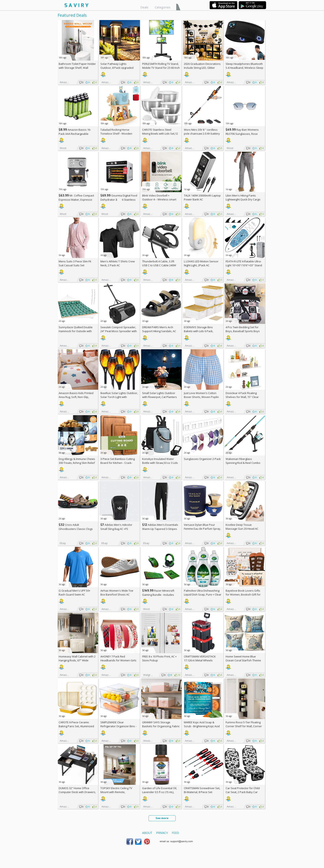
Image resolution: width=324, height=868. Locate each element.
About (147, 833)
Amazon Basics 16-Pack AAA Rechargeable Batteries (75, 134)
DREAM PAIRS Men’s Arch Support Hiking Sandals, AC (159, 329)
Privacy (162, 833)
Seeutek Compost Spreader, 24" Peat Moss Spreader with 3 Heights (119, 331)
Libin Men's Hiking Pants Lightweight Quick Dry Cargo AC (243, 199)
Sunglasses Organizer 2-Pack (202, 459)
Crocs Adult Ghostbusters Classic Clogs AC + (76, 529)
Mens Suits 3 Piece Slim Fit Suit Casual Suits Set (75, 263)
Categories (163, 7)
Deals (144, 7)
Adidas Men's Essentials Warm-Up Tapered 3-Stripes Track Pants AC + (160, 529)
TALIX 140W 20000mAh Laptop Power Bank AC (202, 197)
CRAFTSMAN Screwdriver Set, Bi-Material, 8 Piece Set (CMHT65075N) (202, 792)
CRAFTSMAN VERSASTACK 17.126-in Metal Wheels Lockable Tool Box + (200, 660)
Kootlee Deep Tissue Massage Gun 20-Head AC (242, 527)
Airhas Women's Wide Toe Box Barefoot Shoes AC (117, 593)
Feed (175, 833)
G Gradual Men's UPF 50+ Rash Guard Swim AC (74, 593)
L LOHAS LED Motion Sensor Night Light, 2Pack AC (201, 263)
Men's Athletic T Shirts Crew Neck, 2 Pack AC (118, 263)
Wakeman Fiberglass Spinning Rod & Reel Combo (243, 461)
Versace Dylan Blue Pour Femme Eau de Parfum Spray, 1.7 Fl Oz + (202, 529)
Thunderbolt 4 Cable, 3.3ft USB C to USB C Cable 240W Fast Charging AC (159, 265)
